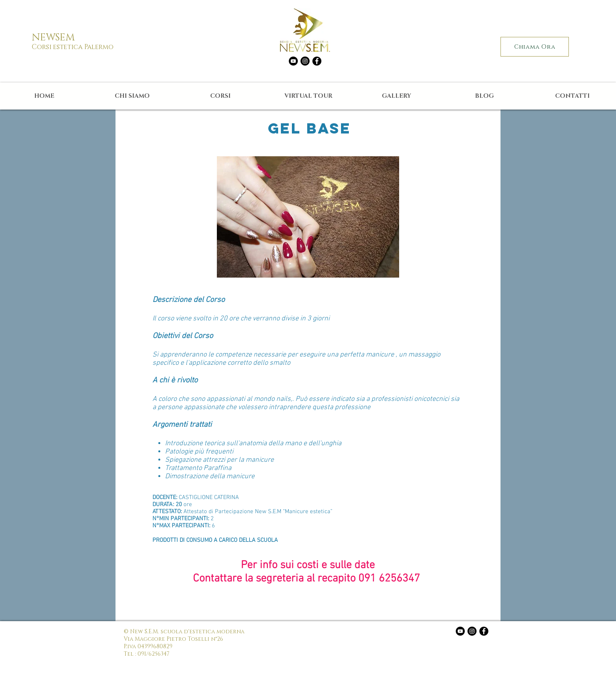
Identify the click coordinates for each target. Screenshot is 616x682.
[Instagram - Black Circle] (305, 61)
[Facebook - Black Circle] (317, 61)
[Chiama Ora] (535, 47)
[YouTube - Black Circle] (293, 61)
